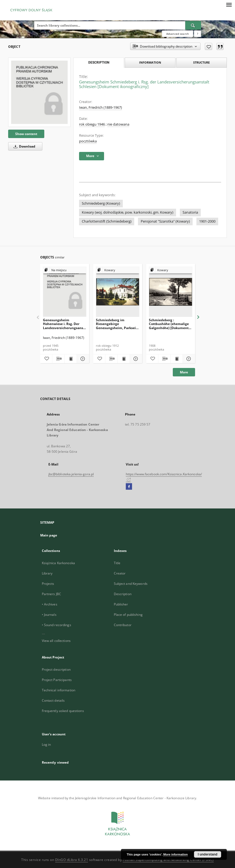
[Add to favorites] (209, 46)
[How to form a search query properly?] (198, 34)
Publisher (121, 604)
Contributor (123, 625)
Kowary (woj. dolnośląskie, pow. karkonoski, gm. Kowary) (128, 212)
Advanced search (178, 34)
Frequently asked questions (63, 711)
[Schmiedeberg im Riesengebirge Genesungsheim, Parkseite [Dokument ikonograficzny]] (118, 292)
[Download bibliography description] (58, 359)
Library (47, 573)
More (184, 372)
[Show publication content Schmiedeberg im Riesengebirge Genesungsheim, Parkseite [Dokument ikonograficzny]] (124, 359)
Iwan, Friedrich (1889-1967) (101, 107)
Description (123, 594)
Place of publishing (128, 615)
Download (23, 146)
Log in (46, 744)
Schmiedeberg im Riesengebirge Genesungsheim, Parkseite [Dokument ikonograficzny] (117, 324)
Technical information (59, 690)
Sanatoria (190, 212)
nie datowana (118, 124)
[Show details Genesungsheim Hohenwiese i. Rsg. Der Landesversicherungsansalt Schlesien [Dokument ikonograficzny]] (82, 359)
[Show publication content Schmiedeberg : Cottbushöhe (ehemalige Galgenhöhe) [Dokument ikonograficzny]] (177, 359)
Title (117, 563)
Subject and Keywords (131, 584)
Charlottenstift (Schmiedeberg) (107, 221)
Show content (26, 134)
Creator (120, 573)
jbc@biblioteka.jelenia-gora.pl (71, 474)
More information (176, 854)
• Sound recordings (57, 625)
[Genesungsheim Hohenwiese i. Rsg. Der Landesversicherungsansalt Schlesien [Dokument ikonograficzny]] (65, 292)
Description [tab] (99, 63)
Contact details (53, 700)
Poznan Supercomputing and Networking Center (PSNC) (168, 860)
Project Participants (57, 680)
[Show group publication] (65, 270)
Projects (48, 584)
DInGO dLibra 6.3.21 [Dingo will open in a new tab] (72, 860)
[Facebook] (129, 487)
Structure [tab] (201, 62)
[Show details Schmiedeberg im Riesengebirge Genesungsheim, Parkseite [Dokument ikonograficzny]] (135, 359)
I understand (208, 854)
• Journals (49, 615)
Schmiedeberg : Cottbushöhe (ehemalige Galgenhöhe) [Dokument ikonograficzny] (169, 324)
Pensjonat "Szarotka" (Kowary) (165, 221)
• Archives (50, 604)
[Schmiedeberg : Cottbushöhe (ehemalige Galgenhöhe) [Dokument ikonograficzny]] (171, 292)
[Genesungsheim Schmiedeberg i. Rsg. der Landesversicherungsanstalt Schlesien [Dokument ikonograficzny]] (39, 92)
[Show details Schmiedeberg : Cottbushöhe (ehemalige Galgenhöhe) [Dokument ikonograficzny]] (188, 359)
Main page (49, 535)
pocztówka (88, 141)
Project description (56, 669)
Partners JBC (51, 594)
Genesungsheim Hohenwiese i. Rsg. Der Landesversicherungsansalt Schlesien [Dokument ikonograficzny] (65, 324)
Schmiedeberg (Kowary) (101, 203)
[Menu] (229, 4)
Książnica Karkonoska (58, 563)
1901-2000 (207, 221)
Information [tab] (150, 62)
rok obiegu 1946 (92, 124)
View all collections (56, 641)
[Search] (193, 25)
